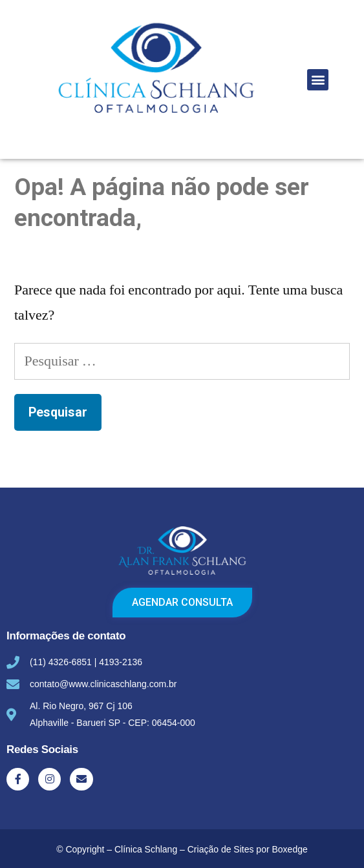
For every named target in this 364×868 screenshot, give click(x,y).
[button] (318, 80)
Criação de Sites (221, 849)
